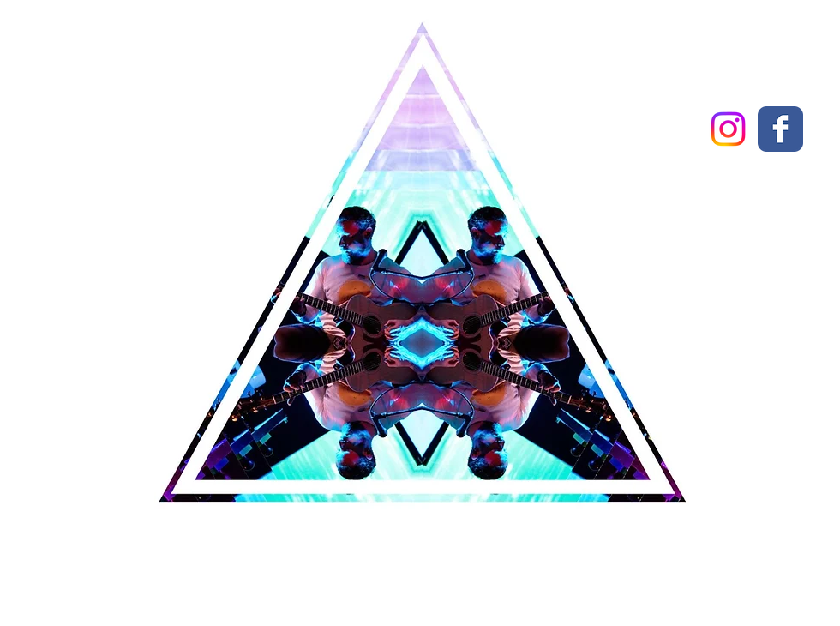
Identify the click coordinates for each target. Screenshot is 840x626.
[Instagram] (728, 129)
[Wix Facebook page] (780, 129)
